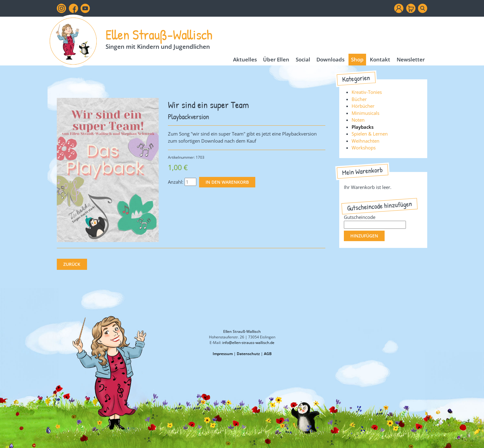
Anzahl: (176, 182)
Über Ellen (276, 59)
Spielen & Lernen (370, 134)
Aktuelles (245, 59)
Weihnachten (365, 141)
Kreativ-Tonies (367, 92)
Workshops (364, 148)
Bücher (359, 99)
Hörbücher (363, 106)
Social (303, 59)
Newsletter (411, 59)
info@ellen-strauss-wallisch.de (248, 343)
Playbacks (363, 127)
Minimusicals (365, 113)
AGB (268, 354)
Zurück (72, 264)
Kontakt (380, 59)
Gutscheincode (360, 217)
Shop (357, 59)
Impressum (223, 354)
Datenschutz (248, 354)
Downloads (330, 59)
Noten (358, 120)
